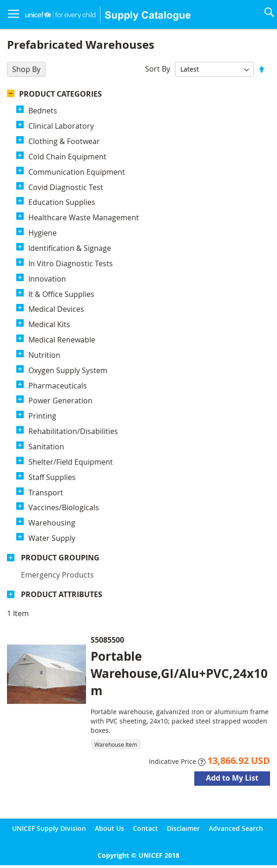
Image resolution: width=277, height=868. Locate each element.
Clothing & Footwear (64, 141)
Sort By (158, 69)
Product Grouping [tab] (60, 558)
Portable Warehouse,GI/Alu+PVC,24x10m (179, 673)
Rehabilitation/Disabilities (73, 431)
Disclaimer (183, 828)
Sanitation (46, 447)
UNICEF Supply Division (49, 828)
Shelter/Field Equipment (71, 462)
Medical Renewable (62, 340)
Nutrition (44, 355)
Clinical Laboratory (61, 126)
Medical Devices (56, 309)
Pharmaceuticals (58, 386)
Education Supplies (62, 202)
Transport (46, 493)
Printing (42, 416)
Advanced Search (236, 828)
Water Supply (52, 538)
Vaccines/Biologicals (64, 507)
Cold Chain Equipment (67, 157)
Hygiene (43, 233)
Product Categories (60, 94)
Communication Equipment (77, 172)
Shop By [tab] (26, 69)
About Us (109, 828)
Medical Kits (49, 324)
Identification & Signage (70, 248)
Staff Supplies (52, 477)
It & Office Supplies (61, 294)
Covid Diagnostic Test (66, 187)
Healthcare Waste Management (84, 217)
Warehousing (52, 523)
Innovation (47, 279)
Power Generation (60, 401)
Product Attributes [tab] (62, 594)
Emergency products (57, 575)
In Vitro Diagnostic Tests (71, 263)
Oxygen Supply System (68, 370)
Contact (145, 828)
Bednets (43, 111)
